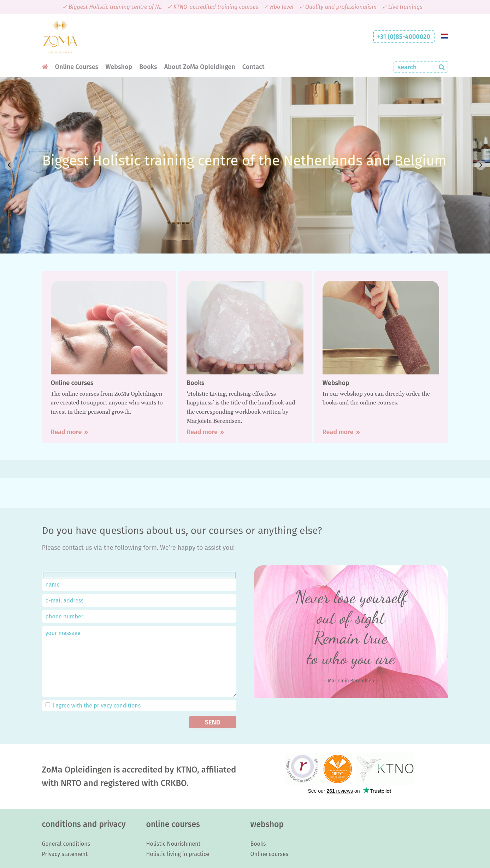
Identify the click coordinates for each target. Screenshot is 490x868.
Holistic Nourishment (173, 844)
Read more (66, 432)
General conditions (66, 844)
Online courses (270, 854)
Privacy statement (65, 854)
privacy (103, 706)
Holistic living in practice (178, 854)
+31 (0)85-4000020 (404, 37)
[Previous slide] (9, 165)
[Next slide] (481, 165)
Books (258, 844)
